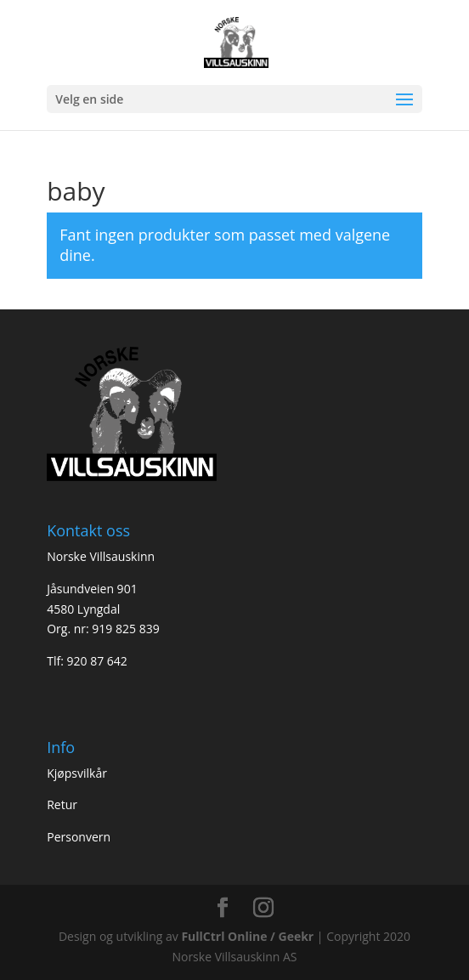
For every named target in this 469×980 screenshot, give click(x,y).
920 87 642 (96, 661)
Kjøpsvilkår (77, 773)
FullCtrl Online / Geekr (249, 936)
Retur (62, 804)
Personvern (79, 837)
